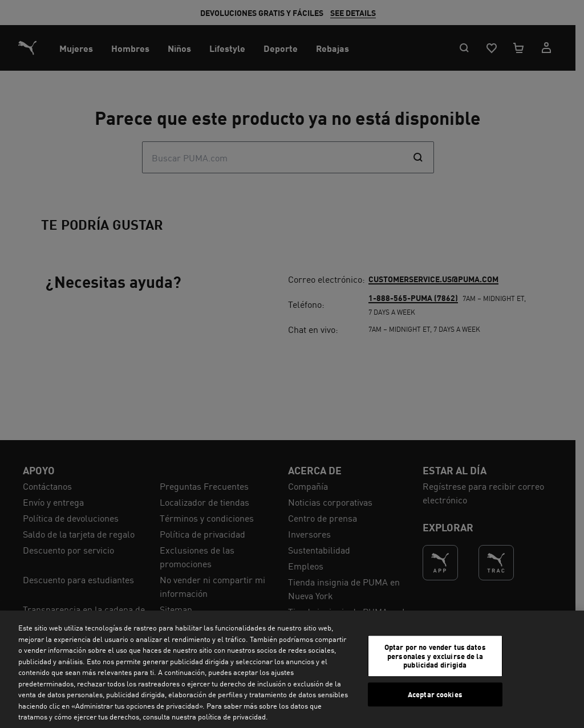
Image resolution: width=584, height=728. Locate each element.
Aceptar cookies (435, 694)
